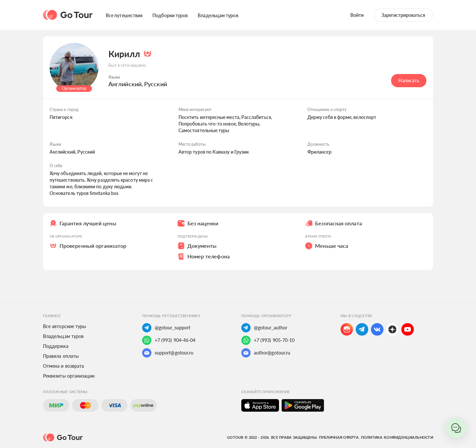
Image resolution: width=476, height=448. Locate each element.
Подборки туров (170, 15)
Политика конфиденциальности (397, 437)
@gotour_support (166, 328)
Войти (357, 15)
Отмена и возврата (63, 366)
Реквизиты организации (69, 376)
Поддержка (56, 346)
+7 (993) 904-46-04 (169, 340)
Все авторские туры (64, 326)
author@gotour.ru (266, 353)
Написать (409, 80)
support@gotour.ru (168, 353)
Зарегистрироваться (403, 15)
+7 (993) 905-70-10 (268, 340)
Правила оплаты (61, 356)
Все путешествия (124, 15)
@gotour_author (264, 328)
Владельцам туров (218, 15)
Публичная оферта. (339, 437)
